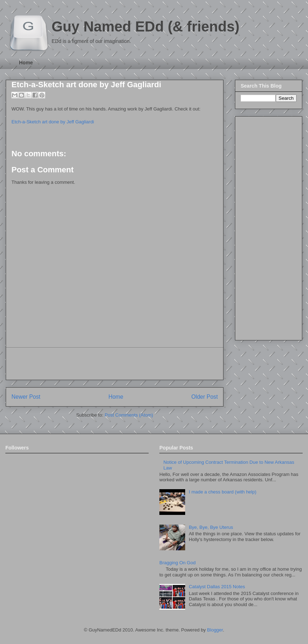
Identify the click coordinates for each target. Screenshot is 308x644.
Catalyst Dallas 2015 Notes (217, 587)
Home (26, 63)
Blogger (215, 630)
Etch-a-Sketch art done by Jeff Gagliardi (86, 85)
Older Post (204, 397)
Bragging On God (177, 563)
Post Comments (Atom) (129, 415)
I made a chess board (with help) (223, 492)
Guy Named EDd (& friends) (146, 26)
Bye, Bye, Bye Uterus (211, 527)
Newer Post (26, 397)
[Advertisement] (115, 364)
